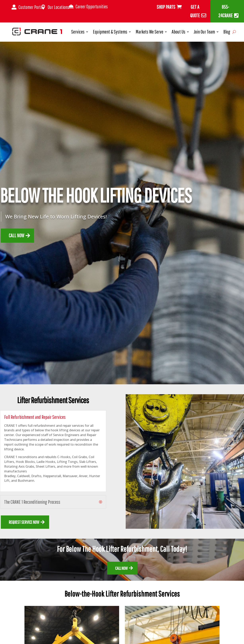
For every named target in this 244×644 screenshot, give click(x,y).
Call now (16, 235)
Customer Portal (31, 7)
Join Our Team (204, 32)
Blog (227, 32)
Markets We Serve (149, 32)
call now (121, 568)
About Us (178, 32)
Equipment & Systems (110, 32)
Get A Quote (195, 11)
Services (78, 32)
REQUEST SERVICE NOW (24, 522)
